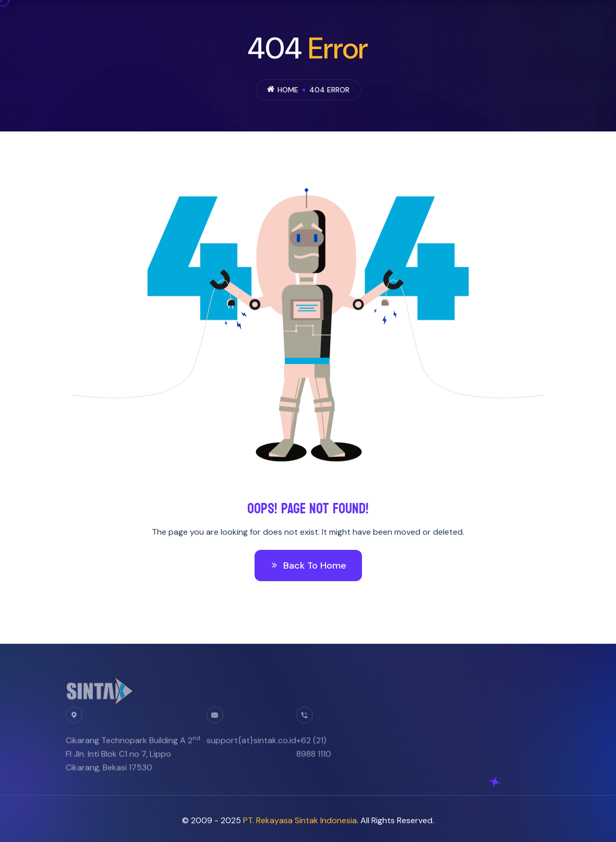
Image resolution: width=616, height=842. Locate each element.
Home (288, 90)
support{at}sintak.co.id (251, 744)
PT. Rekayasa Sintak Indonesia (300, 820)
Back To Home (308, 566)
